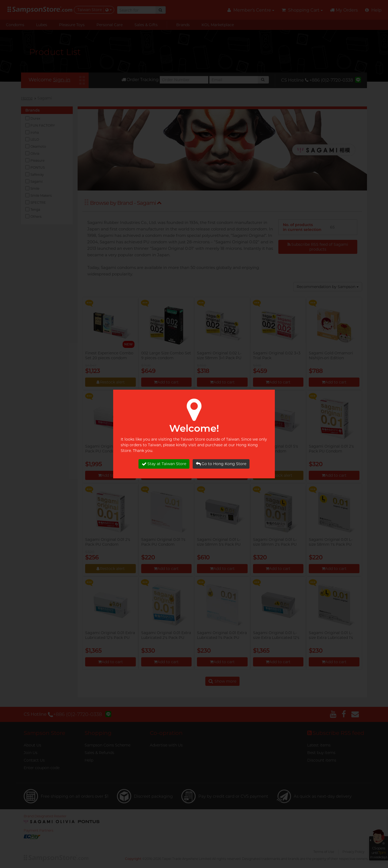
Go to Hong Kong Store (221, 464)
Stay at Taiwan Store (164, 464)
